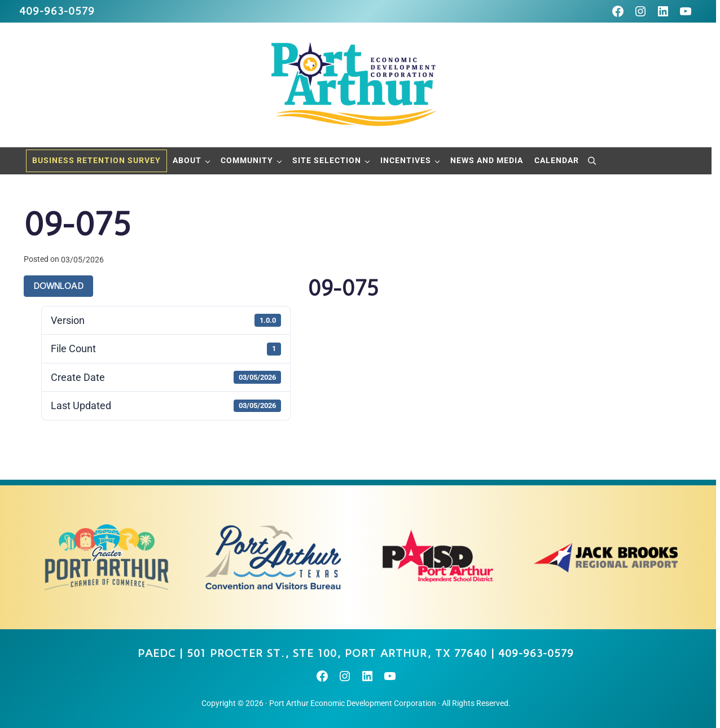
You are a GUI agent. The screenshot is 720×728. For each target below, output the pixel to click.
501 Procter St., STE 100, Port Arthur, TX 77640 (337, 653)
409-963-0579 (57, 11)
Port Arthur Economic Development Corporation (353, 703)
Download (58, 286)
